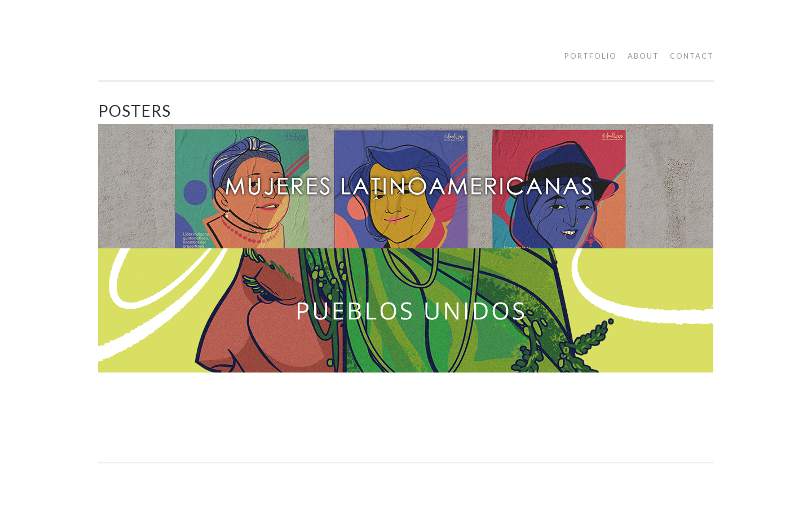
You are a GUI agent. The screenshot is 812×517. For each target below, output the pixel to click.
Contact (692, 56)
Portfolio (591, 56)
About (643, 56)
